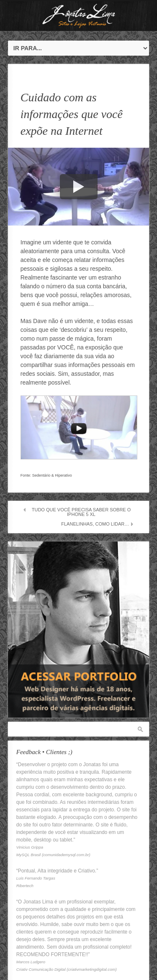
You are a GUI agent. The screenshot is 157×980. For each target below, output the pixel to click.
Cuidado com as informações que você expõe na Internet (72, 114)
